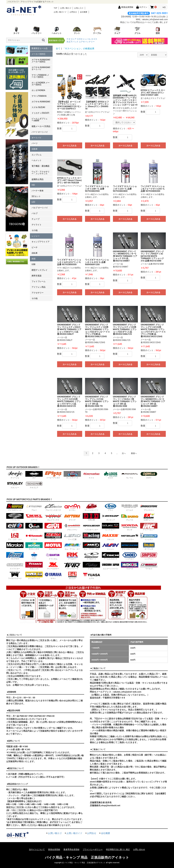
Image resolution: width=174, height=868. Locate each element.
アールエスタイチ (111, 556)
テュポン (91, 566)
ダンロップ (111, 517)
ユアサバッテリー (87, 42)
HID (33, 185)
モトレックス (34, 546)
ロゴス (94, 39)
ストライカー (15, 566)
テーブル (97, 30)
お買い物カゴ (66, 8)
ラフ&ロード (91, 556)
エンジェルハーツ (91, 507)
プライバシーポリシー (93, 849)
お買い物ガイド (60, 12)
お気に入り (79, 8)
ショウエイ (130, 556)
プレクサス (15, 556)
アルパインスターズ (53, 507)
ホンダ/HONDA (38, 90)
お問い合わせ (139, 849)
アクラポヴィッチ (15, 507)
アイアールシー (149, 527)
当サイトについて (37, 849)
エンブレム (37, 155)
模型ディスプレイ (40, 270)
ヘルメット (57, 30)
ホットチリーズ (72, 475)
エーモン (72, 507)
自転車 (35, 253)
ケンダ (53, 537)
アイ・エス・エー (15, 537)
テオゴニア (71, 39)
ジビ (53, 527)
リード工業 (72, 537)
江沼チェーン (149, 517)
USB (33, 264)
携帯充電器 (37, 276)
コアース (34, 517)
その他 (35, 230)
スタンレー (15, 485)
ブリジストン (149, 507)
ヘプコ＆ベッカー (91, 527)
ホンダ (130, 527)
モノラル (130, 475)
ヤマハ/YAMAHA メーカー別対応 (40, 76)
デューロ (130, 517)
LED (33, 202)
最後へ (134, 453)
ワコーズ (130, 566)
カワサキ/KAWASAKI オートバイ (41, 68)
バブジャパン (15, 517)
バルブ (35, 213)
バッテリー (37, 30)
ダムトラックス (53, 517)
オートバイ (37, 138)
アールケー (72, 556)
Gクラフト (34, 527)
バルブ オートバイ (40, 208)
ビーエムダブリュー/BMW (40, 120)
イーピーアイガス (53, 475)
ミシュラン (149, 537)
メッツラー (130, 537)
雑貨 (34, 259)
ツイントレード (72, 566)
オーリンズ (149, 546)
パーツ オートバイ (40, 132)
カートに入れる (70, 146)
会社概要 (84, 12)
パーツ (35, 143)
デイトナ (72, 517)
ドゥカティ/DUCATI (40, 113)
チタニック (34, 566)
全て (58, 49)
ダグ (34, 475)
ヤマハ (53, 576)
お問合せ (73, 12)
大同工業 (91, 517)
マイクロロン (15, 546)
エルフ (15, 527)
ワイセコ (149, 566)
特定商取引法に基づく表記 (118, 849)
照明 (158, 30)
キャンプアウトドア (41, 242)
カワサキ (34, 537)
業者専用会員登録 (71, 849)
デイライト (37, 225)
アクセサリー (38, 293)
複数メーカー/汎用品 (41, 126)
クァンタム (53, 556)
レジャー (36, 236)
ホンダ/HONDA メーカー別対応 (41, 84)
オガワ (149, 475)
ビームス (130, 507)
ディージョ (15, 475)
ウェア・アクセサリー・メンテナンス (41, 173)
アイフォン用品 (39, 287)
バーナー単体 (38, 191)
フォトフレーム (39, 281)
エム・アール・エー (72, 546)
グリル (137, 30)
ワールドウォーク (15, 576)
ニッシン (111, 546)
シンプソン (149, 556)
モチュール (53, 546)
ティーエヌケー (53, 566)
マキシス (111, 537)
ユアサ (91, 576)
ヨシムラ (72, 576)
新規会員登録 (54, 849)
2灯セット (36, 196)
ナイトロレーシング (130, 546)
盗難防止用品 (38, 179)
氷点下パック (72, 42)
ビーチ (35, 247)
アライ (111, 507)
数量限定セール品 (40, 48)
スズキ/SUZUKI (38, 107)
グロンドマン (72, 527)
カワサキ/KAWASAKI (41, 102)
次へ (124, 453)
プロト (34, 556)
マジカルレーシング (91, 537)
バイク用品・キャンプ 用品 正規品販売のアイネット (87, 858)
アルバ (34, 507)
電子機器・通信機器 (41, 166)
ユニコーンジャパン (111, 566)
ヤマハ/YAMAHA (39, 96)
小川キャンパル (84, 39)
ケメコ (91, 475)
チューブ (36, 219)
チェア (117, 30)
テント (77, 30)
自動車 (35, 149)
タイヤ (16, 30)
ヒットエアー (111, 527)
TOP (55, 8)
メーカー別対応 (39, 54)
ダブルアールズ (34, 576)
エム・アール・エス (91, 546)
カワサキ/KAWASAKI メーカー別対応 (41, 61)
